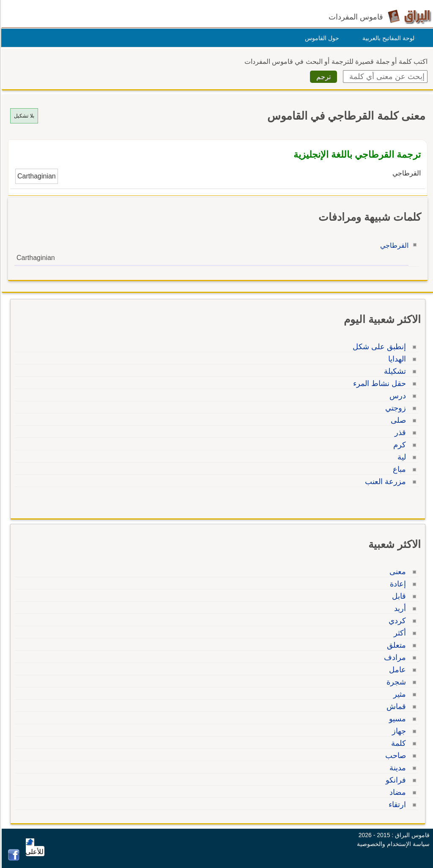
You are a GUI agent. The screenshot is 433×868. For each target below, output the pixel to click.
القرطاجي (393, 245)
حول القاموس (321, 38)
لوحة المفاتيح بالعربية (387, 38)
